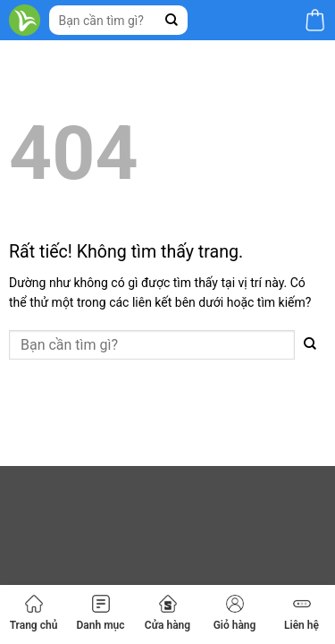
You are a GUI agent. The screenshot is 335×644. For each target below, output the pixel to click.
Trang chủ (34, 613)
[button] (315, 20)
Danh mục (100, 613)
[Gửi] (172, 20)
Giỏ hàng (235, 613)
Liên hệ (301, 613)
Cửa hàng (167, 613)
